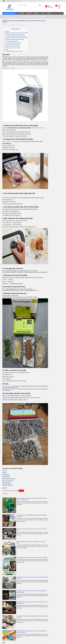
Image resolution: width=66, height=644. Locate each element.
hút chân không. (41, 128)
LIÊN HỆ (49, 13)
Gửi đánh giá (21, 491)
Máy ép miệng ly (7, 483)
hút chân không (9, 141)
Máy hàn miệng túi (8, 485)
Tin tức (43, 13)
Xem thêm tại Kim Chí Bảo (10, 68)
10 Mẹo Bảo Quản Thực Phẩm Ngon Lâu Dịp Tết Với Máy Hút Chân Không (24, 21)
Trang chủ (22, 13)
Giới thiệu (36, 13)
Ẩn (19, 29)
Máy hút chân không (8, 386)
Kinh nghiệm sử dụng (40, 17)
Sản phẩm (29, 13)
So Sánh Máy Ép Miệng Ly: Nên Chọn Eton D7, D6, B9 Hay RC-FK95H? (32, 557)
